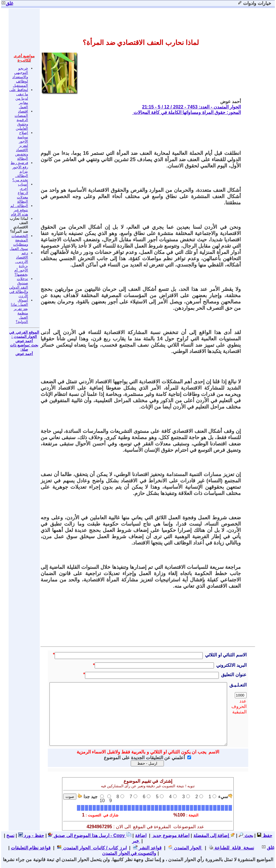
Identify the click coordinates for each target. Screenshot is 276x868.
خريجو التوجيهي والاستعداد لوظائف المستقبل (20, 77)
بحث (246, 836)
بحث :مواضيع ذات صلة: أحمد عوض (24, 349)
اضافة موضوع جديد (170, 836)
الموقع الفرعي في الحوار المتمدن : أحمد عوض (24, 337)
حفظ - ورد (31, 836)
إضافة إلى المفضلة (214, 836)
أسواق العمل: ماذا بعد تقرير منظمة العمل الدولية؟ (19, 311)
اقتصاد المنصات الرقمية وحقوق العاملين (21, 120)
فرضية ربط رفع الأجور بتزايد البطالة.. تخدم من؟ (19, 171)
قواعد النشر (147, 848)
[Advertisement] (137, 133)
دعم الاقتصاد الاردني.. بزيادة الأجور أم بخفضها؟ (21, 264)
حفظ (264, 836)
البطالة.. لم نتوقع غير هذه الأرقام (19, 210)
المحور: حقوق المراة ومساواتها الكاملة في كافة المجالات (186, 112)
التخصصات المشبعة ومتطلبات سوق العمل (19, 242)
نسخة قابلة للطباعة (231, 848)
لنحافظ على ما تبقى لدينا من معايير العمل (19, 98)
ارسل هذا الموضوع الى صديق (79, 836)
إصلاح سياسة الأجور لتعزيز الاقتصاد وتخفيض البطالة (22, 146)
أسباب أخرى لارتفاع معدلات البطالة (22, 193)
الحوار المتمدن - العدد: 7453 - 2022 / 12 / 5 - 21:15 (191, 107)
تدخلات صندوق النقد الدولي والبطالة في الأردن (19, 287)
